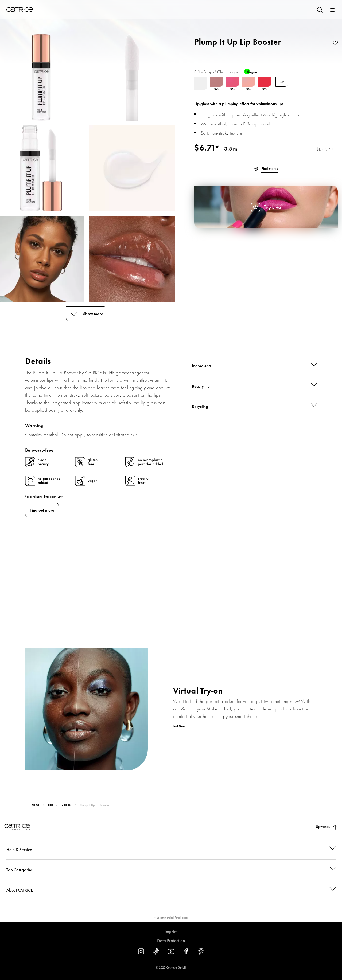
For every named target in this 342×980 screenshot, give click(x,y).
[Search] (320, 10)
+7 (282, 82)
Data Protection (171, 940)
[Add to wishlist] (334, 43)
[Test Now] (171, 722)
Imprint (171, 931)
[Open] (332, 10)
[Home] (20, 10)
